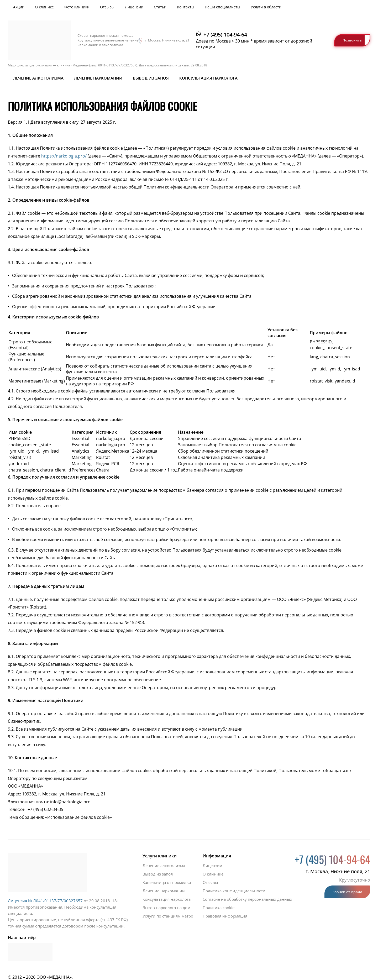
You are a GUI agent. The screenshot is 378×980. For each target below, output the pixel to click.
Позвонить (352, 40)
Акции (19, 7)
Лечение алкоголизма (38, 78)
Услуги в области (266, 7)
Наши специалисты (222, 7)
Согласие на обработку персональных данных (247, 899)
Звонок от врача (347, 892)
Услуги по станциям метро (168, 916)
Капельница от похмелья (167, 882)
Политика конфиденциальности (234, 891)
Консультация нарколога (208, 78)
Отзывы (107, 7)
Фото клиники (77, 7)
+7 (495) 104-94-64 (225, 35)
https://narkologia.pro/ (63, 156)
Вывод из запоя (151, 78)
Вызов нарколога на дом (166, 908)
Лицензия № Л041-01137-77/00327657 (45, 901)
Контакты (186, 7)
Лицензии (134, 7)
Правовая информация (225, 916)
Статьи (160, 7)
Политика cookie (219, 908)
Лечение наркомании (98, 78)
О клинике (44, 7)
